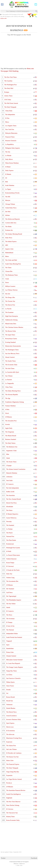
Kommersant (10, 544)
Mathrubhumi (9, 253)
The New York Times (10, 77)
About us (16, 864)
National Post (10, 536)
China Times (9, 387)
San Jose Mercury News (12, 353)
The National (10, 630)
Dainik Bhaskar (11, 708)
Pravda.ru (9, 783)
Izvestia (7, 424)
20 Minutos (8, 417)
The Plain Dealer (11, 540)
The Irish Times (10, 368)
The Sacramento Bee (12, 581)
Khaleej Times (10, 817)
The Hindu (8, 227)
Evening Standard (10, 342)
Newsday (9, 521)
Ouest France (10, 686)
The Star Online (11, 604)
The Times (8, 268)
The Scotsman (10, 619)
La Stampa (9, 529)
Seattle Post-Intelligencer (13, 794)
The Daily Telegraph (10, 107)
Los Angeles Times (11, 126)
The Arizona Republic (12, 395)
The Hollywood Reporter (12, 219)
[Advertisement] (19, 51)
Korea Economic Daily (13, 820)
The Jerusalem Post (11, 421)
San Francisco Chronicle (13, 678)
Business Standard (10, 439)
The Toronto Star (10, 301)
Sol (7, 693)
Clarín (7, 279)
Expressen (9, 742)
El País (7, 118)
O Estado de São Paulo (13, 570)
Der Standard (10, 589)
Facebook (34, 858)
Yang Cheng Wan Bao (12, 772)
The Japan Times (10, 335)
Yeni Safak (9, 480)
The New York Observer (13, 802)
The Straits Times (11, 462)
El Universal (10, 566)
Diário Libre (10, 760)
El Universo (10, 809)
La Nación (8, 309)
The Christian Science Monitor (14, 327)
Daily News (9, 238)
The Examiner (9, 312)
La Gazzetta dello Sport (12, 372)
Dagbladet (9, 798)
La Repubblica (9, 144)
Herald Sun (9, 701)
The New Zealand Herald (13, 499)
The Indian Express (11, 241)
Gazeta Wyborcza (11, 518)
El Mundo (8, 174)
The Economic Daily (11, 365)
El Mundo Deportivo (12, 514)
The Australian (10, 495)
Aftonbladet (9, 507)
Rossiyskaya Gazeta (11, 339)
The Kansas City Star (12, 757)
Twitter (3, 858)
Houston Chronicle (11, 141)
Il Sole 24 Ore (10, 626)
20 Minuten (9, 787)
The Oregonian (9, 432)
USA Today (7, 100)
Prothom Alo (9, 230)
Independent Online (12, 634)
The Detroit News (11, 712)
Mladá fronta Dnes (11, 324)
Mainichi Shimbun (11, 473)
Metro (7, 256)
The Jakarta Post (11, 746)
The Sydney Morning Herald (13, 234)
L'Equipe (9, 466)
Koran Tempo (10, 563)
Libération (9, 477)
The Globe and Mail (11, 260)
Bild (6, 182)
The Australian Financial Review (16, 790)
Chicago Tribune (10, 204)
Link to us (22, 864)
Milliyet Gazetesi (10, 286)
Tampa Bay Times (11, 671)
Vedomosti (9, 705)
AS (6, 178)
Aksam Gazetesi (10, 357)
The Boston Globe (10, 331)
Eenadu (8, 690)
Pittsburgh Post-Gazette (13, 548)
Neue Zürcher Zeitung (13, 805)
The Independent (10, 114)
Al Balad (8, 167)
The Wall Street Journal (11, 103)
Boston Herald (10, 697)
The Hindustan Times (11, 275)
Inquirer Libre (9, 249)
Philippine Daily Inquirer (12, 148)
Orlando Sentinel (11, 656)
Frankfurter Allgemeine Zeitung (14, 402)
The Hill (8, 197)
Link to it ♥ (3, 18)
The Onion (9, 510)
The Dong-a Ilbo (10, 297)
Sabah (8, 458)
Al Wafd (8, 551)
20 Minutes (9, 585)
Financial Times (10, 137)
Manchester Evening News (14, 738)
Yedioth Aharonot (11, 559)
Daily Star (9, 574)
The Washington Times (12, 350)
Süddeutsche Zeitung (11, 320)
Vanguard (9, 641)
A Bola (7, 409)
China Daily (9, 111)
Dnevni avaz (10, 727)
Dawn (7, 282)
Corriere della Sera (11, 223)
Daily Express (9, 170)
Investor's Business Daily (13, 719)
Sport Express (10, 723)
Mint (7, 454)
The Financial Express (13, 764)
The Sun (8, 152)
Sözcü (7, 413)
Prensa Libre (10, 652)
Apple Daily (9, 428)
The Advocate (10, 734)
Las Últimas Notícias (11, 290)
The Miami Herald (11, 436)
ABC (7, 245)
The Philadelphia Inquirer (13, 600)
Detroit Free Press (11, 503)
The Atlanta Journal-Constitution (16, 469)
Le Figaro (8, 189)
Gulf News (9, 592)
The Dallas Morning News (13, 391)
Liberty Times (8, 96)
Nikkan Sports (10, 682)
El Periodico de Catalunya (14, 753)
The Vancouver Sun (12, 813)
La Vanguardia (9, 383)
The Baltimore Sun (12, 447)
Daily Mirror (9, 159)
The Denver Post (10, 305)
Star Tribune (9, 376)
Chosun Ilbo (9, 271)
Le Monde (8, 156)
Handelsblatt (10, 648)
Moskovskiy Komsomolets (13, 346)
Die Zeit (8, 294)
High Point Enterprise (11, 316)
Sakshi (8, 607)
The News (9, 615)
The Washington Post (10, 85)
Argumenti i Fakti (11, 451)
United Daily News (11, 208)
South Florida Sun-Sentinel (14, 637)
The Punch (9, 533)
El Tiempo (9, 622)
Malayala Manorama (11, 133)
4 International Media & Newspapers (19, 862)
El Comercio (10, 484)
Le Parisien (8, 380)
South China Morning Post (13, 264)
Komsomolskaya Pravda (12, 193)
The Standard (10, 525)
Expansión (9, 775)
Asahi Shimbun (10, 185)
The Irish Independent (12, 488)
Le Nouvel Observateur (13, 555)
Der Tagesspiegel (11, 596)
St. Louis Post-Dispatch (13, 663)
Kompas (7, 92)
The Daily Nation (10, 443)
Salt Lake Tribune (11, 749)
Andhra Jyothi (10, 492)
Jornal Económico (11, 716)
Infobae (7, 215)
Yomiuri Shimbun (10, 406)
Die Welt (8, 212)
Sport (8, 645)
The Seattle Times (10, 361)
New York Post (10, 129)
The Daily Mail (9, 88)
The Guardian (8, 81)
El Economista (10, 731)
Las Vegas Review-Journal (14, 779)
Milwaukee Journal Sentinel (14, 660)
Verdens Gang (10, 578)
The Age (8, 398)
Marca (7, 122)
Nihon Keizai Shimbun (12, 163)
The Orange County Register (14, 667)
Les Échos (9, 675)
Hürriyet (8, 200)
